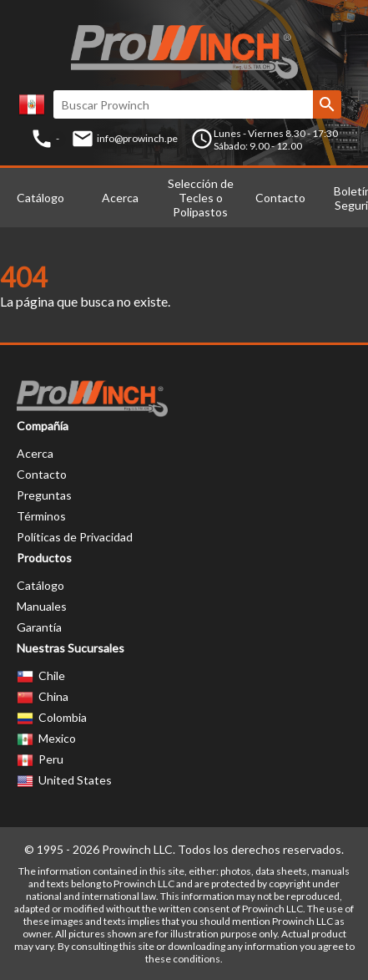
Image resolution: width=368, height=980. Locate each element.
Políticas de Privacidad (75, 537)
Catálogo (40, 198)
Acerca (120, 198)
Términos (41, 516)
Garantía (39, 627)
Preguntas (44, 495)
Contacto (280, 198)
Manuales (42, 606)
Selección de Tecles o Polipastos (201, 198)
